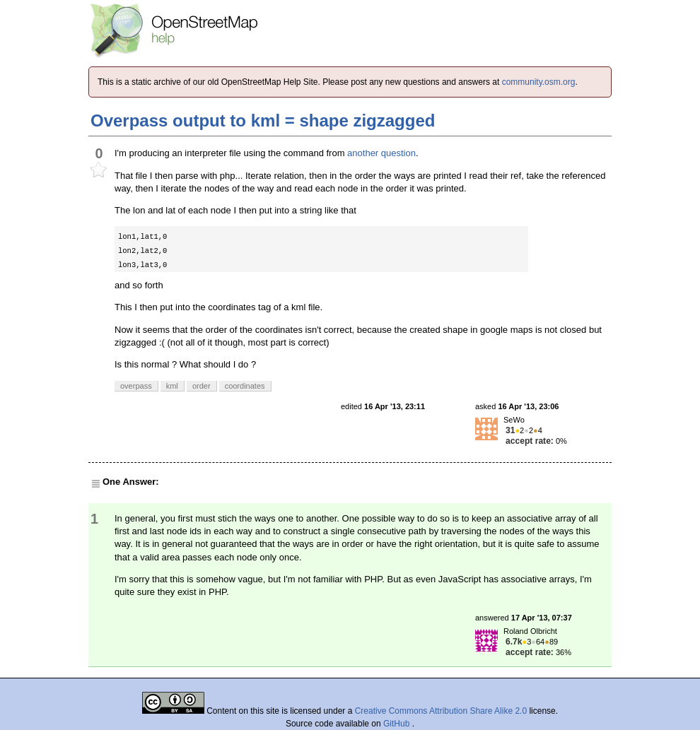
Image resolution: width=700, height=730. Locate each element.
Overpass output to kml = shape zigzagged (263, 120)
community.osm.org (539, 82)
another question (381, 153)
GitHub (398, 724)
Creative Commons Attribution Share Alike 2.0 (441, 711)
